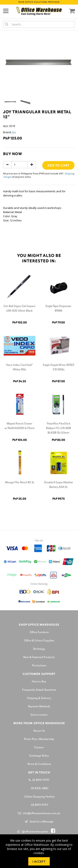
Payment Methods (39, 707)
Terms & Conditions (39, 764)
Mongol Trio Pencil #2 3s (20, 483)
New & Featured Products (39, 657)
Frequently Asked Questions (39, 690)
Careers (39, 748)
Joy (14, 132)
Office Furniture (39, 632)
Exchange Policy (39, 756)
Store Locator (39, 715)
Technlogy (39, 649)
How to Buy (39, 682)
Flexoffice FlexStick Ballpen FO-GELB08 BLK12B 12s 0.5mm (58, 428)
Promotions (39, 666)
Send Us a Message (39, 822)
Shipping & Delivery (39, 698)
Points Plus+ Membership (39, 739)
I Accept (39, 861)
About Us (39, 731)
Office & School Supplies (39, 641)
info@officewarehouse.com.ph (39, 813)
